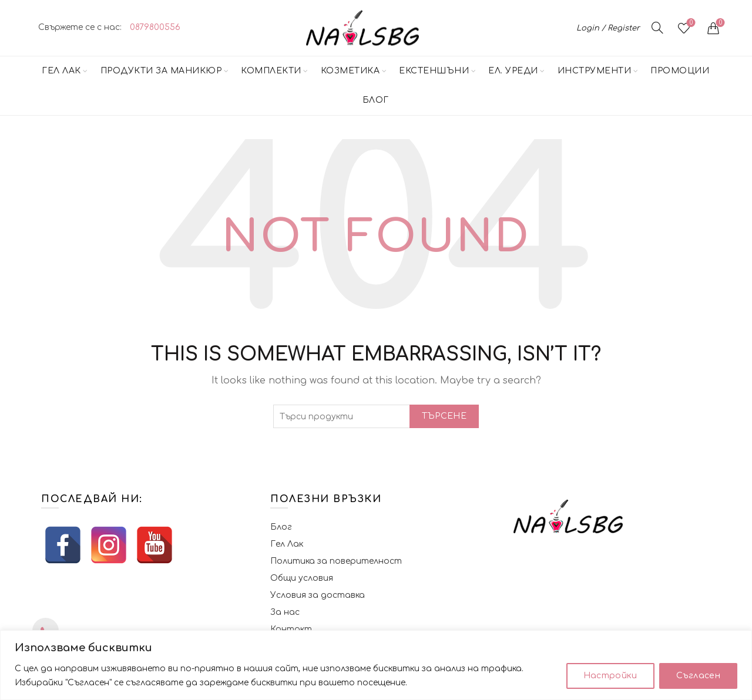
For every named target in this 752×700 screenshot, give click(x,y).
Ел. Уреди (513, 71)
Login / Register (608, 28)
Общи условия (302, 578)
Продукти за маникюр (161, 71)
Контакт (291, 629)
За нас (285, 612)
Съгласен (698, 676)
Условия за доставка (318, 595)
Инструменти (595, 71)
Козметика (350, 71)
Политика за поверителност (336, 561)
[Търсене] (657, 28)
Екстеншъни (434, 71)
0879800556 (155, 27)
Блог (376, 100)
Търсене (444, 416)
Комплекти (271, 71)
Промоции (680, 71)
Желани (690, 23)
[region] (376, 665)
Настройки (610, 676)
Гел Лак (61, 71)
